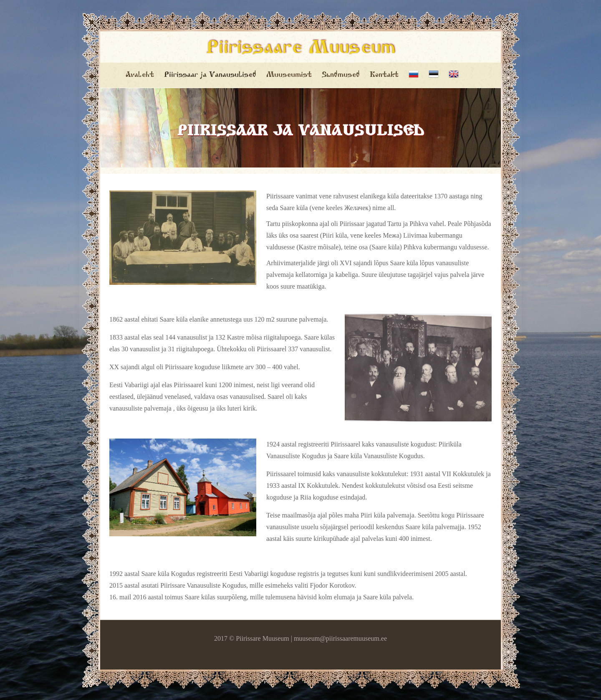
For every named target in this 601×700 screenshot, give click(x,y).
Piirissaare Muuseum (301, 49)
